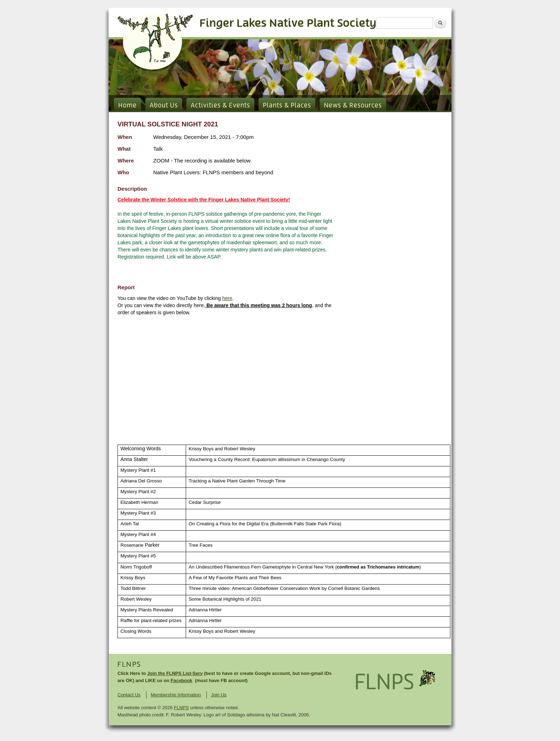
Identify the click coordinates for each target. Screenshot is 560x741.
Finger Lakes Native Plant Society (288, 23)
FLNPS (129, 665)
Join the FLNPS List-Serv (175, 673)
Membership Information (176, 695)
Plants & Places (287, 106)
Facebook (182, 680)
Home (127, 106)
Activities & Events (220, 106)
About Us (164, 106)
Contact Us (129, 695)
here (227, 298)
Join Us (219, 695)
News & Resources (353, 106)
